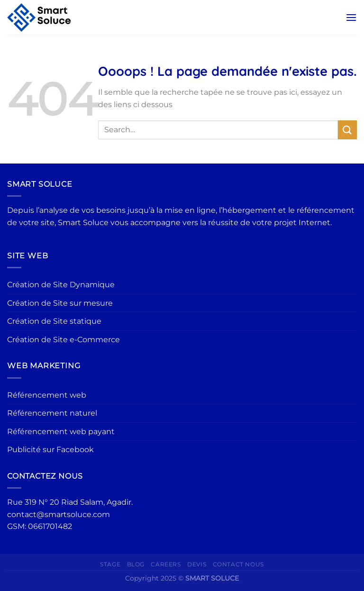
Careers (166, 564)
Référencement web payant (61, 432)
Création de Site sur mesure (60, 303)
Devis (197, 564)
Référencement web (47, 395)
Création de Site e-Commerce (64, 340)
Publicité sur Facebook (50, 450)
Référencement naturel (52, 413)
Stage (110, 564)
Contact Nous (238, 564)
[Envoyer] (347, 130)
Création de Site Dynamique (61, 285)
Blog (136, 564)
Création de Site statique (54, 321)
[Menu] (351, 17)
